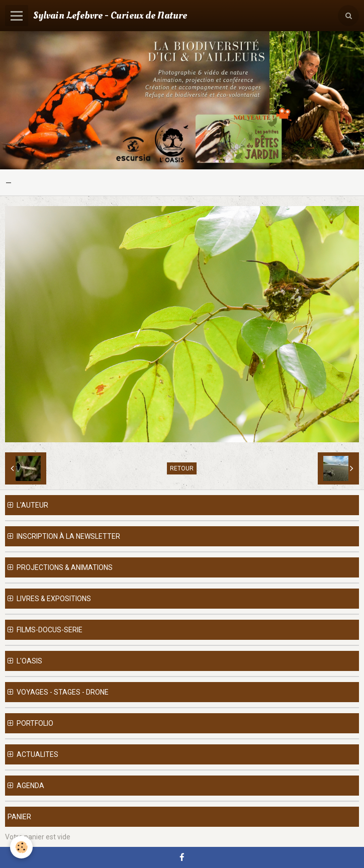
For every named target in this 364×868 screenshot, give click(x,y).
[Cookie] (21, 847)
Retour (182, 468)
